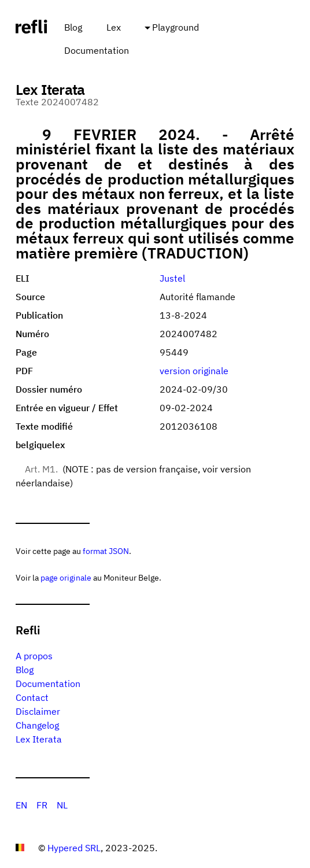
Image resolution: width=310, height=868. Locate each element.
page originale (66, 577)
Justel (172, 278)
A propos (34, 656)
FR (42, 805)
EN (21, 805)
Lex (114, 27)
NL (62, 805)
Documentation (97, 50)
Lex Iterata (39, 739)
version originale (194, 371)
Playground (176, 27)
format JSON (106, 551)
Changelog (37, 725)
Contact (32, 697)
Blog (73, 27)
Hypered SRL (74, 848)
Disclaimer (38, 711)
